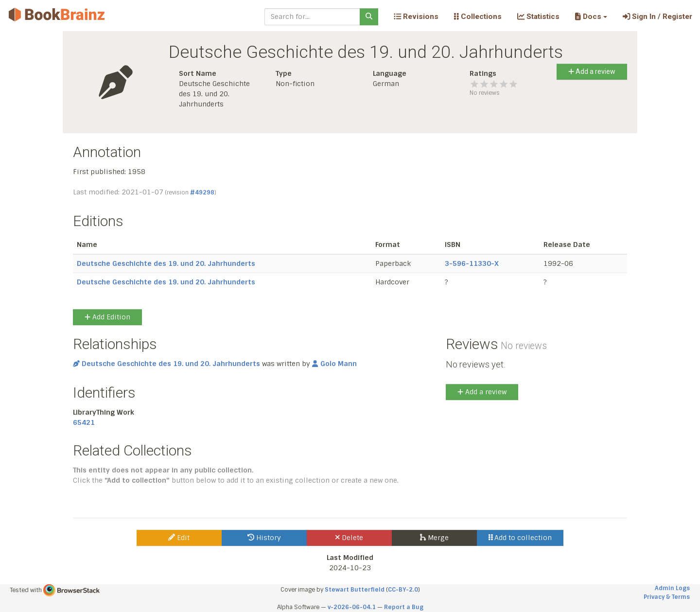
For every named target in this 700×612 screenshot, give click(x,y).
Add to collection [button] (520, 538)
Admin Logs (672, 588)
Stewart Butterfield (355, 590)
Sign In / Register (657, 17)
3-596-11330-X (472, 263)
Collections (478, 17)
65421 (84, 422)
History (264, 538)
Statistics (538, 17)
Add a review (592, 71)
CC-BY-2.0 (403, 590)
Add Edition (107, 317)
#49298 (202, 192)
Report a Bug (404, 607)
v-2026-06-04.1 (352, 607)
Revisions (416, 17)
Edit (179, 538)
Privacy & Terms (667, 597)
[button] (591, 17)
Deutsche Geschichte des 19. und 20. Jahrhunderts (166, 263)
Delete (349, 538)
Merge (434, 538)
